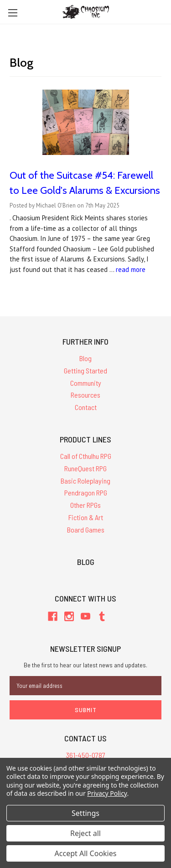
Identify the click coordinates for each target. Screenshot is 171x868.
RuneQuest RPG (85, 468)
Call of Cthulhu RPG (86, 456)
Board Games (86, 530)
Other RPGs (85, 505)
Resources (85, 395)
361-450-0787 (86, 755)
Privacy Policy (107, 793)
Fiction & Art (86, 517)
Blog (85, 358)
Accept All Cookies (86, 853)
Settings (85, 813)
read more (131, 269)
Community (86, 383)
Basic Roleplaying (85, 481)
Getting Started (85, 370)
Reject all (85, 833)
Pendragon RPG (86, 493)
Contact (86, 407)
